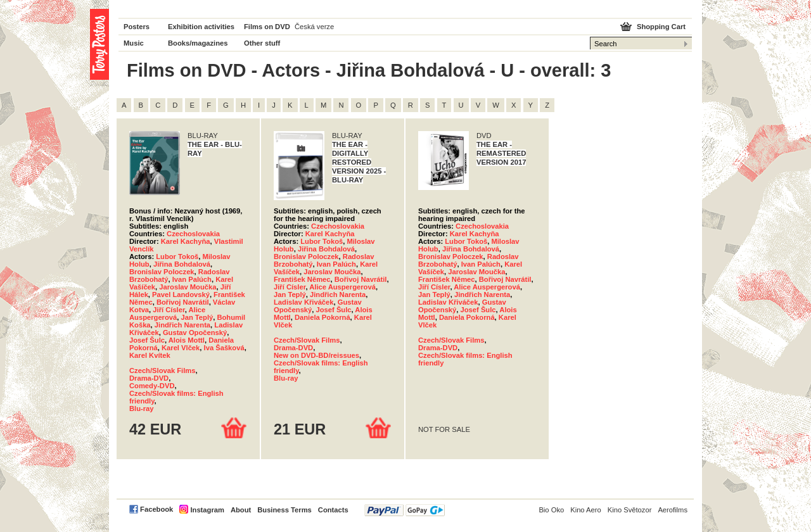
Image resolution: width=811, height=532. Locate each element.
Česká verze (314, 27)
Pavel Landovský (181, 294)
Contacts (333, 510)
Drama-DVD (149, 378)
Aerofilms (673, 510)
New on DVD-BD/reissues (316, 355)
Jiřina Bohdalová (182, 264)
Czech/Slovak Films (162, 370)
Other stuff (262, 43)
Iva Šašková (224, 348)
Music (134, 43)
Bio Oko (551, 510)
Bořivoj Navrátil (183, 302)
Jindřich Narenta (182, 325)
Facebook (156, 509)
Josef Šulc (147, 340)
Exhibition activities (201, 27)
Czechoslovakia (193, 234)
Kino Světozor (630, 510)
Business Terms (284, 510)
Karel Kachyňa (186, 241)
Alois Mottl (187, 340)
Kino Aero (586, 510)
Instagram (207, 510)
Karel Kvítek (150, 355)
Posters (137, 27)
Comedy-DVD (152, 386)
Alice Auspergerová (167, 313)
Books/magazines (198, 43)
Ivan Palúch (192, 279)
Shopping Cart (661, 27)
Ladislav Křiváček (304, 302)
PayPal (405, 510)
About (241, 510)
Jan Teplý (197, 317)
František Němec (302, 279)
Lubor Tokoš (177, 256)
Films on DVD (267, 27)
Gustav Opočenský (195, 332)
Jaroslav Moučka (188, 287)
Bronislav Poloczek (162, 272)
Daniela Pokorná (322, 317)
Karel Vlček (181, 348)
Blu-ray (142, 408)
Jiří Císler (169, 310)
